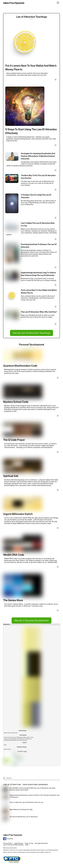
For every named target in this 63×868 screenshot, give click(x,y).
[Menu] (58, 3)
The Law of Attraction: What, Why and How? (39, 312)
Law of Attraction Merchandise (13, 755)
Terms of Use (29, 754)
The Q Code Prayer (14, 440)
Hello (27, 755)
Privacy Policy (8, 754)
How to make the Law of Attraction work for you (26, 713)
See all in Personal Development (32, 620)
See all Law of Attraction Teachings (32, 333)
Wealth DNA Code (14, 555)
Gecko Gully (13, 758)
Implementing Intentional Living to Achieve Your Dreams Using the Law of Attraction (34, 706)
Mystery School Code (16, 402)
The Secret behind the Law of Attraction (24, 727)
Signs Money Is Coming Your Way (21, 720)
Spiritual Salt (11, 476)
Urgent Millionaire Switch (18, 514)
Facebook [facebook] (8, 749)
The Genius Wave (13, 600)
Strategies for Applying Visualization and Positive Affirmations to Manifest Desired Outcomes (38, 156)
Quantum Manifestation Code (20, 366)
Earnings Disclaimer (41, 754)
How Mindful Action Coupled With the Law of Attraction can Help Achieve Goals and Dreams (32, 699)
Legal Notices (19, 754)
